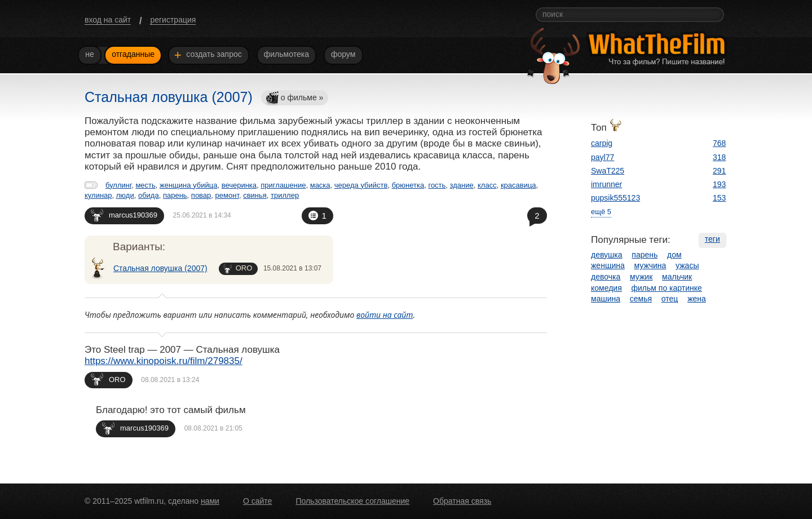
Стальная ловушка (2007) (160, 268)
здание (462, 185)
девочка (606, 277)
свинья (255, 195)
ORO (238, 269)
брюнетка (408, 185)
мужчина (650, 265)
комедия (606, 288)
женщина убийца (188, 185)
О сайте (257, 501)
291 (719, 171)
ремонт (227, 195)
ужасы (687, 265)
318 (719, 157)
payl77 (603, 157)
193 (719, 184)
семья (641, 299)
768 (719, 143)
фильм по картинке (667, 288)
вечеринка (239, 185)
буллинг (118, 185)
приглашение (283, 185)
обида (149, 195)
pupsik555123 (615, 198)
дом (674, 255)
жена (697, 299)
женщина (608, 265)
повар (201, 195)
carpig (602, 143)
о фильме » (294, 98)
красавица (518, 185)
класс (487, 185)
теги (712, 239)
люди (125, 195)
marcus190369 (124, 215)
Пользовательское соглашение (352, 501)
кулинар (98, 195)
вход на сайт (108, 20)
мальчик (677, 277)
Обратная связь (462, 501)
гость (437, 185)
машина (606, 299)
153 (719, 198)
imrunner (606, 184)
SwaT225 (608, 171)
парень (175, 195)
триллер (285, 195)
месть (145, 185)
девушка (607, 255)
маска (320, 185)
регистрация (173, 20)
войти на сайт (385, 315)
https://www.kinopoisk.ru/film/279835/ (164, 361)
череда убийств (361, 185)
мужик (641, 277)
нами (210, 501)
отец (670, 299)
